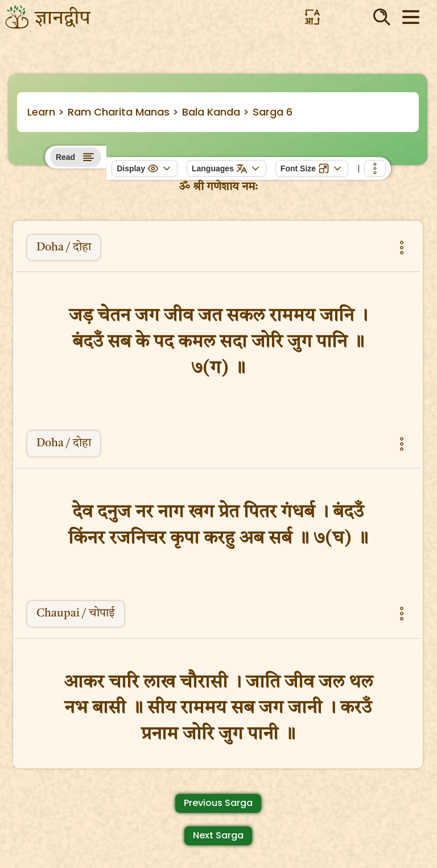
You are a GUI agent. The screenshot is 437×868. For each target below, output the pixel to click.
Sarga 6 (273, 112)
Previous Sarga (218, 803)
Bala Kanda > (216, 112)
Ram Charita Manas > (123, 112)
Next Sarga (218, 835)
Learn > (46, 112)
